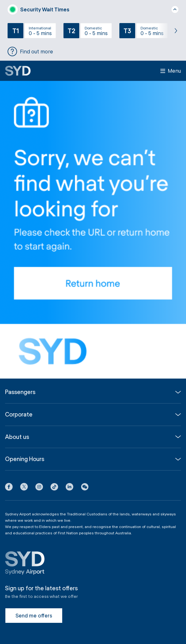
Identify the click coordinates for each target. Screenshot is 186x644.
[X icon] (24, 488)
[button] (85, 488)
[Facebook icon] (9, 488)
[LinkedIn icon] (69, 488)
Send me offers (34, 615)
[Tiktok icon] (54, 488)
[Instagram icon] (39, 488)
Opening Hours (25, 459)
